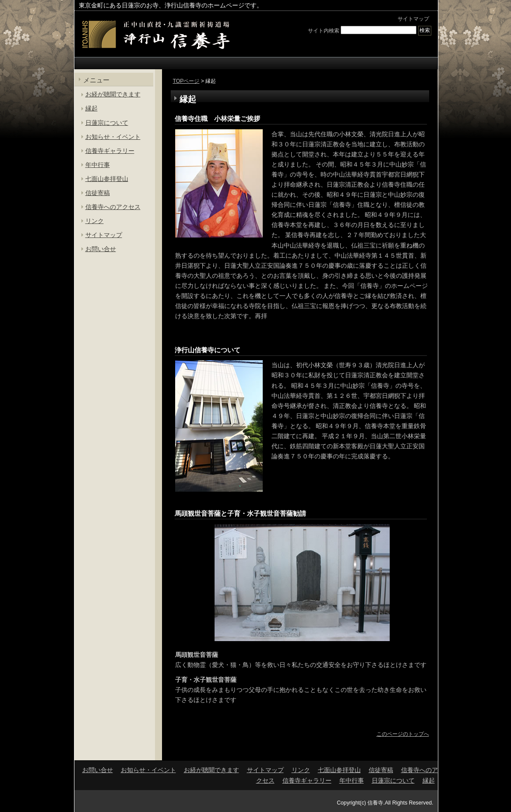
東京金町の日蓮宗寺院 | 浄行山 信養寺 (155, 35)
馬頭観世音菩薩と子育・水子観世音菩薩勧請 (240, 513)
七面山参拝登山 (107, 179)
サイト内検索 (324, 30)
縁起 (92, 108)
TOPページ (186, 81)
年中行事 (98, 165)
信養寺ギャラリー (110, 151)
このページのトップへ (403, 734)
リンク (95, 221)
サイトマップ (413, 19)
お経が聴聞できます (113, 94)
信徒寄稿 (98, 193)
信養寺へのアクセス (113, 207)
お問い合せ (101, 249)
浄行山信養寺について (208, 350)
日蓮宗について (107, 123)
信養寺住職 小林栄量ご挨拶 (217, 119)
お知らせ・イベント (113, 137)
